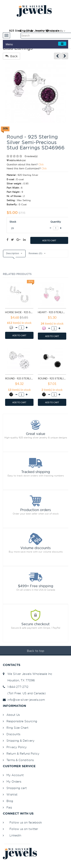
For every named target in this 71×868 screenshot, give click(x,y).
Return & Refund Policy (23, 754)
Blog (10, 801)
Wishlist (12, 794)
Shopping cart (17, 788)
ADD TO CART (49, 240)
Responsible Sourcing (22, 721)
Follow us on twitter (24, 829)
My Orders (14, 782)
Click (41, 164)
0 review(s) (31, 156)
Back (11, 56)
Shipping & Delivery (20, 741)
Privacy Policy (17, 747)
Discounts (13, 734)
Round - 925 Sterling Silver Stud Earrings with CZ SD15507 (52, 378)
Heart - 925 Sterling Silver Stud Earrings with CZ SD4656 (52, 312)
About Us (13, 715)
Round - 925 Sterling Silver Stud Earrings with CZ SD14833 (19, 378)
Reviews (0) (35, 253)
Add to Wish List (16, 160)
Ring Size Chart (17, 728)
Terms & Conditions (20, 760)
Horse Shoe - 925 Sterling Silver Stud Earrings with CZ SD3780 (19, 312)
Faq (9, 807)
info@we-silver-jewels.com (24, 700)
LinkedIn (15, 835)
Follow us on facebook (26, 822)
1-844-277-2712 (16, 687)
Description (12, 253)
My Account (15, 775)
